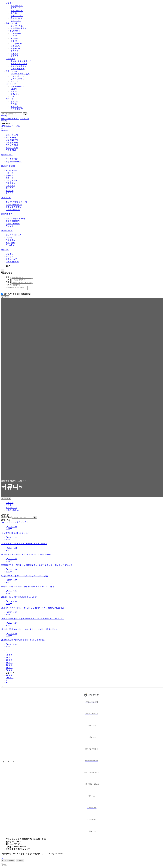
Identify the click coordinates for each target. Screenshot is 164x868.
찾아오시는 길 (12, 148)
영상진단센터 (12, 84)
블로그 (10, 119)
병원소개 (10, 3)
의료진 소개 (11, 137)
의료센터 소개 (12, 135)
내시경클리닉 (12, 181)
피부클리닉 (11, 186)
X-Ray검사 (10, 243)
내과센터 (10, 173)
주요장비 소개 (12, 143)
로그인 (4, 116)
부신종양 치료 (12, 159)
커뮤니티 (10, 99)
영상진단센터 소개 (14, 235)
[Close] (2, 864)
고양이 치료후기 (13, 210)
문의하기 (5, 298)
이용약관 (20, 861)
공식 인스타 (17, 126)
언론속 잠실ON (12, 262)
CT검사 (9, 238)
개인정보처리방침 (8, 861)
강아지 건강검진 (13, 221)
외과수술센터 (12, 170)
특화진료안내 (12, 23)
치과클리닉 (11, 183)
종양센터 (10, 175)
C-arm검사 (10, 245)
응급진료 (10, 193)
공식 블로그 (6, 126)
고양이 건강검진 (13, 224)
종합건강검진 (12, 71)
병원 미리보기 (12, 140)
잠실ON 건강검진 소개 (15, 219)
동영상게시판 (12, 259)
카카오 (4, 119)
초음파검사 (11, 240)
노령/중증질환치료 (14, 162)
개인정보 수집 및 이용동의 (16, 295)
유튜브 (16, 119)
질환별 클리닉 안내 (14, 205)
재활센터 (10, 178)
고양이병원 (11, 59)
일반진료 (10, 188)
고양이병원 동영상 (14, 207)
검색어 (6, 518)
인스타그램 (25, 119)
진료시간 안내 (12, 145)
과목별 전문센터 (13, 31)
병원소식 (10, 254)
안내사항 (10, 226)
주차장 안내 (11, 150)
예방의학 (10, 191)
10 (10, 678)
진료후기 (10, 257)
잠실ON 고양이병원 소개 (16, 202)
